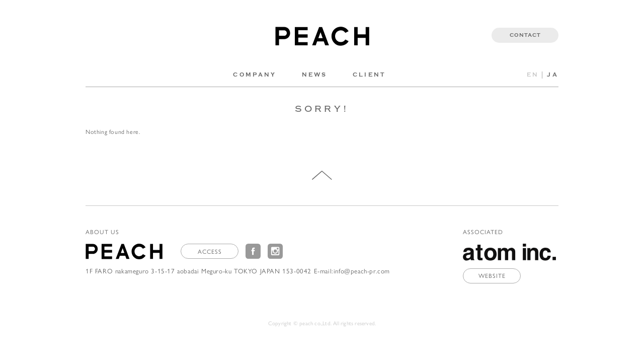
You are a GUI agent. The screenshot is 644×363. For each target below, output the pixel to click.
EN (533, 75)
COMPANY (255, 75)
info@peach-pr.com (362, 271)
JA (553, 75)
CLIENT (369, 75)
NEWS (315, 75)
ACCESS (210, 251)
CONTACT (525, 35)
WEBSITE (492, 275)
